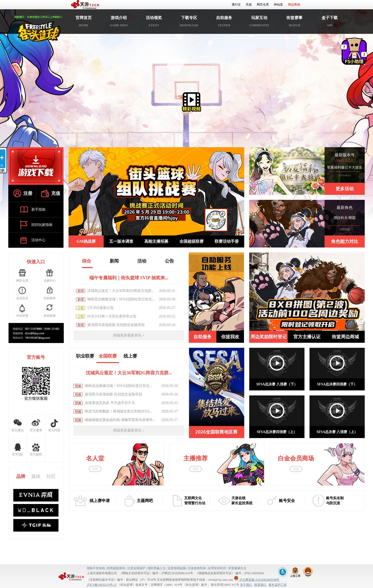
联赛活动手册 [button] (227, 241)
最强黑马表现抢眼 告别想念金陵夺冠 (116, 325)
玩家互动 (259, 22)
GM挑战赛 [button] (86, 241)
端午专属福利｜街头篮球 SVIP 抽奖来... (129, 278)
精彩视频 (192, 102)
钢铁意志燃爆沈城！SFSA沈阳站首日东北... (121, 299)
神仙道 (278, 5)
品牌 (21, 476)
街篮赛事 (294, 22)
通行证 (236, 5)
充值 (249, 5)
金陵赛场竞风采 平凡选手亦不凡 (110, 403)
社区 (51, 476)
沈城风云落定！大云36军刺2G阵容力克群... (121, 291)
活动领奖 (154, 22)
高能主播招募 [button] (156, 241)
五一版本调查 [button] (121, 241)
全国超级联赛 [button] (192, 241)
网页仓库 (263, 5)
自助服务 (224, 22)
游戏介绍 (119, 22)
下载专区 (189, 22)
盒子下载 (330, 22)
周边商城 (294, 5)
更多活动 (345, 189)
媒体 (36, 476)
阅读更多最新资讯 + (129, 335)
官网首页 (84, 22)
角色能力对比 (345, 241)
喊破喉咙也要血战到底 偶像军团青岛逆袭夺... (120, 420)
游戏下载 (36, 166)
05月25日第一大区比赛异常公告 (112, 316)
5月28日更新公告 (101, 308)
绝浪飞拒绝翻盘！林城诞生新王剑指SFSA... (118, 411)
